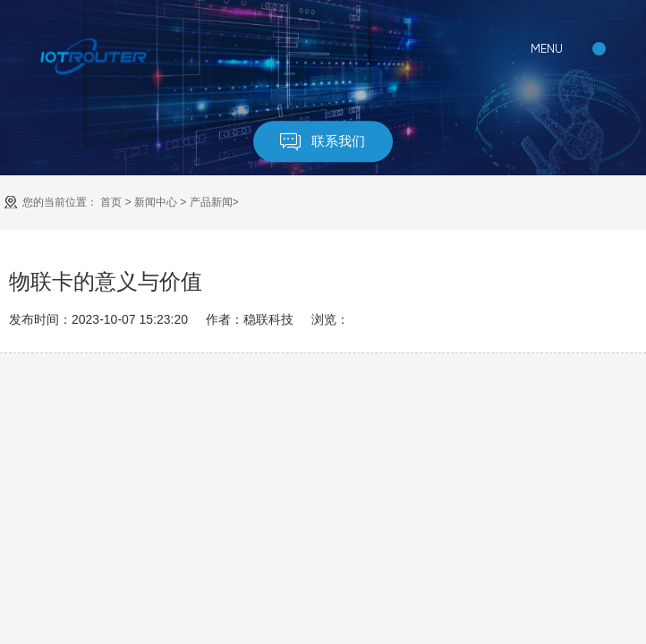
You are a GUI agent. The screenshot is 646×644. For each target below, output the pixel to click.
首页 (111, 202)
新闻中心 (156, 202)
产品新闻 (211, 202)
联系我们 (323, 142)
